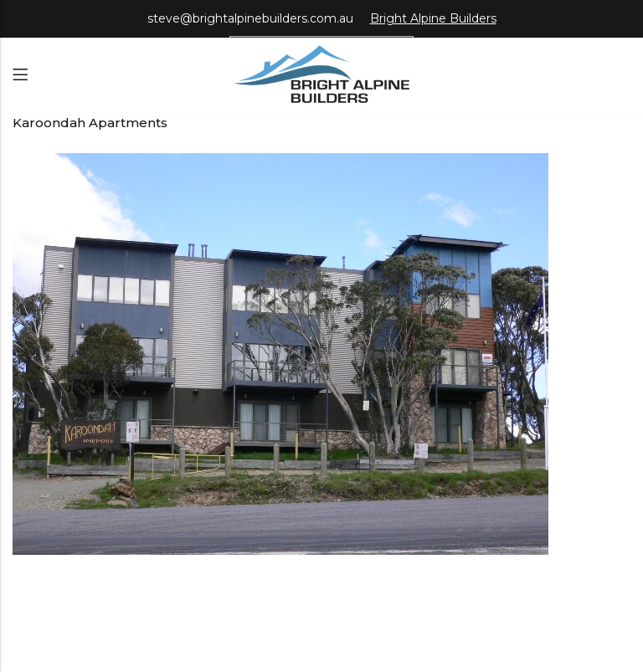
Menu (20, 75)
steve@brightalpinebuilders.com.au (250, 18)
